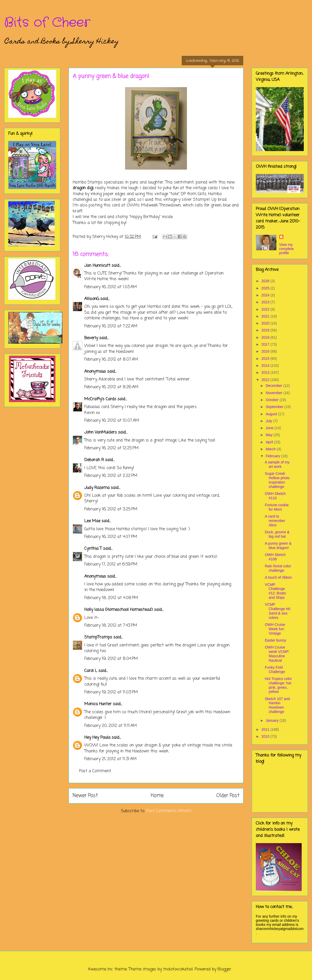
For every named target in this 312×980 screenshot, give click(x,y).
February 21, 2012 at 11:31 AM (110, 759)
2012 (266, 380)
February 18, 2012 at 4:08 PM (111, 598)
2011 (266, 729)
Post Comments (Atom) (169, 811)
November (274, 393)
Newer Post (85, 796)
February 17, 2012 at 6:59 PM (111, 564)
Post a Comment (95, 771)
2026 (266, 281)
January (273, 720)
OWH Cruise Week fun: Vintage (275, 629)
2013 (266, 372)
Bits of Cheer (47, 23)
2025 (266, 288)
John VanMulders (101, 433)
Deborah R (94, 460)
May (269, 435)
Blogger (224, 969)
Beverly (91, 338)
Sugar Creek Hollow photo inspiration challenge (277, 480)
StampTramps (98, 637)
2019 (266, 330)
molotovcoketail (178, 969)
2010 (266, 736)
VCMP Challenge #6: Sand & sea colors (278, 611)
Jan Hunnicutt (97, 266)
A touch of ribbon (278, 577)
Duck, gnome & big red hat (277, 534)
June (270, 428)
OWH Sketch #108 (275, 557)
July (269, 421)
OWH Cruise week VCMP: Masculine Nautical (277, 654)
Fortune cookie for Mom (277, 507)
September (275, 407)
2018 (266, 337)
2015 (266, 359)
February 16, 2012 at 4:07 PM (111, 537)
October (273, 400)
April (270, 442)
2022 (266, 309)
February (273, 456)
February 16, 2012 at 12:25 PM (112, 448)
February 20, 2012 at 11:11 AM (111, 726)
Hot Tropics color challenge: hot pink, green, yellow (278, 685)
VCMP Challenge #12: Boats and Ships (275, 591)
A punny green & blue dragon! (278, 546)
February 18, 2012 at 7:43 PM (111, 626)
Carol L (91, 671)
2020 (266, 323)
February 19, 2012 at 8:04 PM (111, 659)
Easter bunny (276, 640)
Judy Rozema (97, 488)
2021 (266, 316)
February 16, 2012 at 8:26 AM (111, 387)
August (272, 414)
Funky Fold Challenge (275, 670)
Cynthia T (93, 549)
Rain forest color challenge (278, 568)
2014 (266, 366)
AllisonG (92, 299)
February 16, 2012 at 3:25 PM (111, 509)
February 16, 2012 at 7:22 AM (111, 326)
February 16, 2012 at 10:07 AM (112, 421)
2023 (266, 302)
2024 (266, 295)
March (271, 449)
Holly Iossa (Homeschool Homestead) (119, 610)
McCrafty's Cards (100, 399)
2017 (266, 344)
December (274, 386)
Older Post (228, 796)
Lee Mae (92, 521)
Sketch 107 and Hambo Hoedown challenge (277, 705)
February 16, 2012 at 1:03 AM (111, 287)
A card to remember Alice (275, 521)
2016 (266, 351)
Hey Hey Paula (97, 738)
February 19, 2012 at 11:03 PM (111, 692)
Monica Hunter (98, 704)
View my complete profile (287, 249)
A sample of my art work (277, 464)
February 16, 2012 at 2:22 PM (111, 476)
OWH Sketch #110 (275, 496)
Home (157, 796)
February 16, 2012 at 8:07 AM (111, 360)
